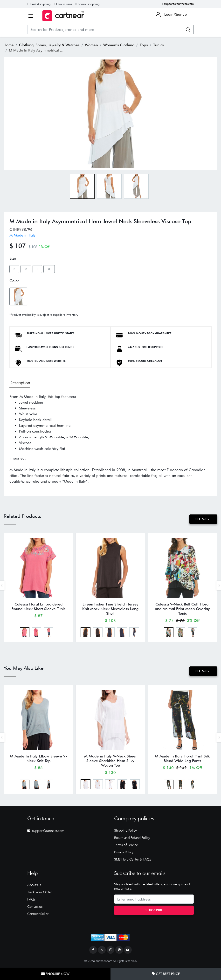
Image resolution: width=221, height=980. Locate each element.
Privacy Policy (124, 852)
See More (203, 519)
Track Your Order (39, 892)
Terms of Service (126, 845)
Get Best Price (166, 974)
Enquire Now (55, 974)
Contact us (35, 907)
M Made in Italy (22, 235)
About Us (34, 885)
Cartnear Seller (38, 914)
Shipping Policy (125, 830)
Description (20, 383)
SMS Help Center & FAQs (132, 859)
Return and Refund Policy (132, 838)
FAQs (31, 899)
